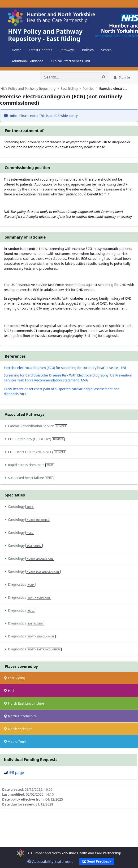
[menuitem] (17, 50)
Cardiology (19, 506)
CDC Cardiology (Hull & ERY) (34, 439)
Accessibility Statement (50, 861)
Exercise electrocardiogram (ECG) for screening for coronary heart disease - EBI (65, 368)
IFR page (16, 773)
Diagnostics (20, 584)
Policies (88, 89)
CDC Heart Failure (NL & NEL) (35, 452)
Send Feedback (97, 861)
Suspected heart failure (29, 478)
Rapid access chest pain (29, 465)
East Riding (69, 89)
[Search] (69, 77)
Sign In (122, 77)
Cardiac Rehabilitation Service (35, 426)
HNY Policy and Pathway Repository (28, 89)
